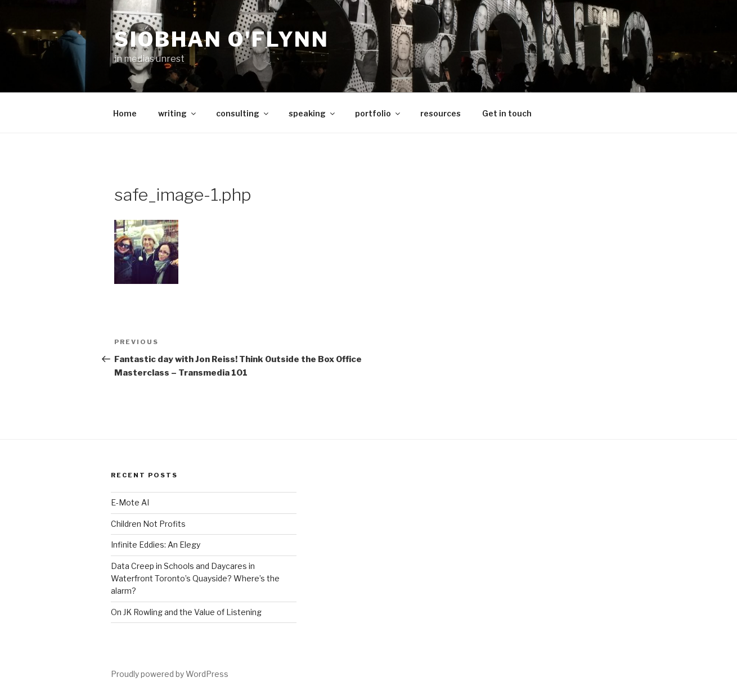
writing (178, 113)
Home (125, 113)
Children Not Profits (148, 524)
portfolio (378, 113)
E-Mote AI (130, 502)
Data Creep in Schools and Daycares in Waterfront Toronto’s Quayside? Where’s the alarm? (195, 579)
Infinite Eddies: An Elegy (156, 545)
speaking (313, 113)
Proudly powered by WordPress (170, 674)
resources (441, 113)
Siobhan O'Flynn (222, 39)
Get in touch (507, 113)
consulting (243, 113)
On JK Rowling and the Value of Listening (186, 612)
